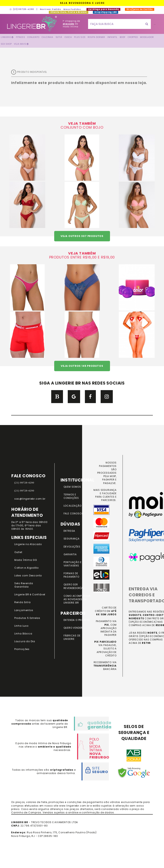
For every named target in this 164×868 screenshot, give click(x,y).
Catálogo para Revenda (103, 9)
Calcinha (47, 37)
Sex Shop (6, 44)
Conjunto (33, 37)
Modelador (147, 37)
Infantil (112, 37)
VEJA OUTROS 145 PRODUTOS (82, 366)
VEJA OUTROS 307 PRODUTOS (82, 236)
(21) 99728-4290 (22, 9)
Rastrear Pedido (50, 9)
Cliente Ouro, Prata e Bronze (69, 12)
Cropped (133, 37)
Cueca (68, 37)
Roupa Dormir (96, 37)
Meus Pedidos (72, 9)
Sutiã (59, 37)
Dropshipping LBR (106, 12)
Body (123, 37)
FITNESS (21, 37)
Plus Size (80, 37)
